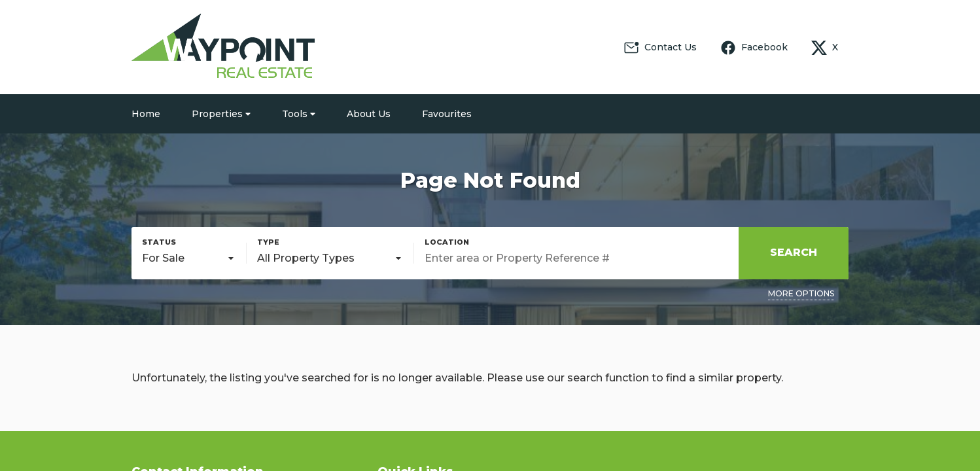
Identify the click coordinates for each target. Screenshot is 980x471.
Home (146, 114)
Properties (221, 114)
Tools (299, 114)
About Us (369, 114)
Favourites (447, 114)
